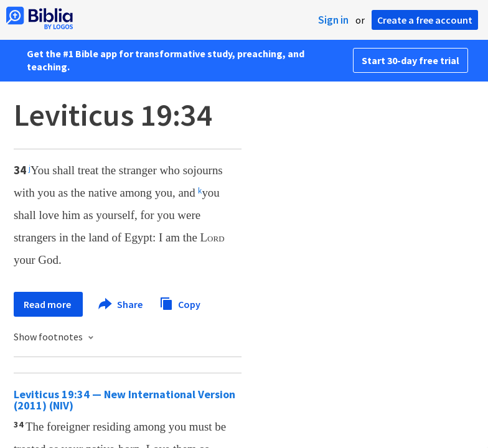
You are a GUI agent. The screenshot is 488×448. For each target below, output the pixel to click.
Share (121, 304)
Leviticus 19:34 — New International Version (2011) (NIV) (124, 400)
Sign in (333, 20)
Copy (180, 303)
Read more (48, 304)
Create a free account (425, 20)
